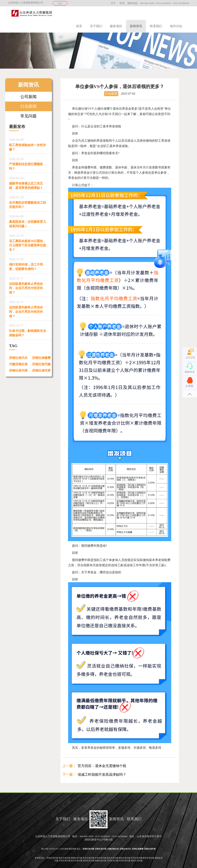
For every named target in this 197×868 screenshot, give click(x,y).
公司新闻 (28, 97)
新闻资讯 (136, 26)
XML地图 (64, 849)
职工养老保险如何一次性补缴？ (29, 144)
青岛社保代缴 (64, 858)
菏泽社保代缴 (125, 861)
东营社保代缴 (100, 858)
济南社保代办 (18, 358)
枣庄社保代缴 (88, 858)
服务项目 (116, 26)
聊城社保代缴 (101, 861)
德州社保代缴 (89, 861)
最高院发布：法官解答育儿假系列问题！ (29, 221)
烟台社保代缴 (113, 858)
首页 (79, 26)
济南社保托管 (41, 370)
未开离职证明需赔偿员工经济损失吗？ (29, 201)
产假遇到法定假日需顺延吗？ (29, 163)
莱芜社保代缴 (137, 861)
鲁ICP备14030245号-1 (50, 849)
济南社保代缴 (41, 364)
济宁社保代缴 (137, 858)
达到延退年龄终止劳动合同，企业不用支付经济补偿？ (29, 285)
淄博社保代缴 (76, 858)
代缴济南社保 (18, 364)
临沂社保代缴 (77, 861)
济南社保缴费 (41, 358)
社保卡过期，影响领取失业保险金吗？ (29, 330)
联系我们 (156, 26)
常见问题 (28, 116)
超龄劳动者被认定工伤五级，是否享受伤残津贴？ (29, 182)
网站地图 (72, 849)
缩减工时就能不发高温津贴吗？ (102, 775)
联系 (122, 3)
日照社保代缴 (65, 861)
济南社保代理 (18, 370)
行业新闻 (28, 106)
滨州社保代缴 (113, 861)
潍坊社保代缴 (124, 858)
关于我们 (96, 26)
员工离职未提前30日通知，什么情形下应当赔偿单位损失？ (29, 242)
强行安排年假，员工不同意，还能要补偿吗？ (29, 263)
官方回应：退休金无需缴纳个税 (102, 766)
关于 (113, 3)
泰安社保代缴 (149, 858)
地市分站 (176, 26)
